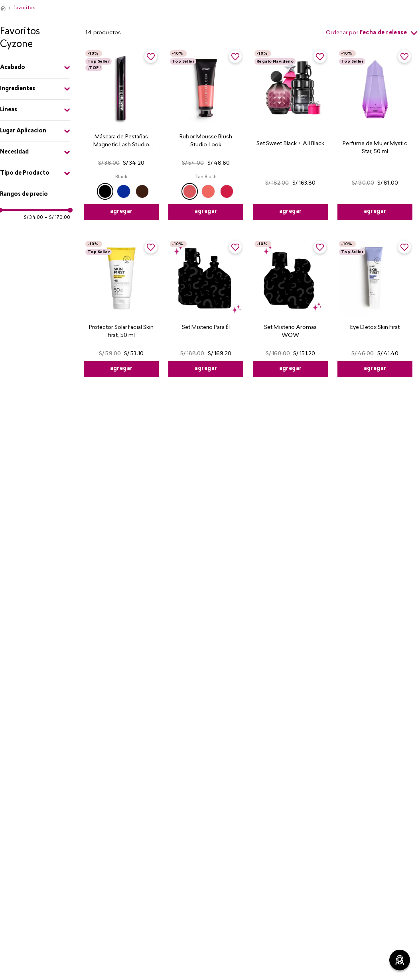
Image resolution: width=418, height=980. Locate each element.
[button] (35, 68)
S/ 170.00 (57, 218)
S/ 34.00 (34, 218)
